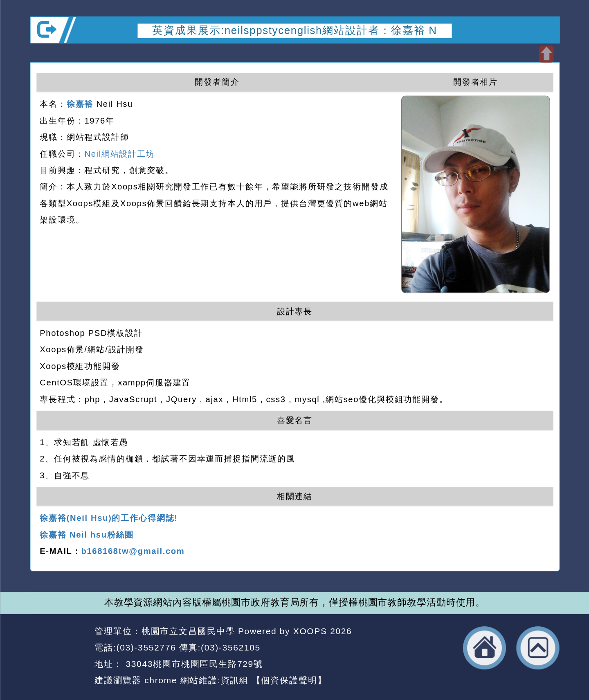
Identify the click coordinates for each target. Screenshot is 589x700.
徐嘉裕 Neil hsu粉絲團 (87, 535)
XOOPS (310, 631)
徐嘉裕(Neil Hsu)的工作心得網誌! (109, 518)
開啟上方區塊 (546, 54)
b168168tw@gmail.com (133, 551)
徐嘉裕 (80, 104)
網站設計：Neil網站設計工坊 (59, 656)
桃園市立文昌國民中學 (188, 631)
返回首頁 (484, 648)
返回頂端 (538, 648)
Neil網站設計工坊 (119, 153)
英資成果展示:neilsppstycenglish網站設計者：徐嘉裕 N (294, 30)
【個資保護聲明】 (289, 680)
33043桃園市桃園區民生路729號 (193, 664)
